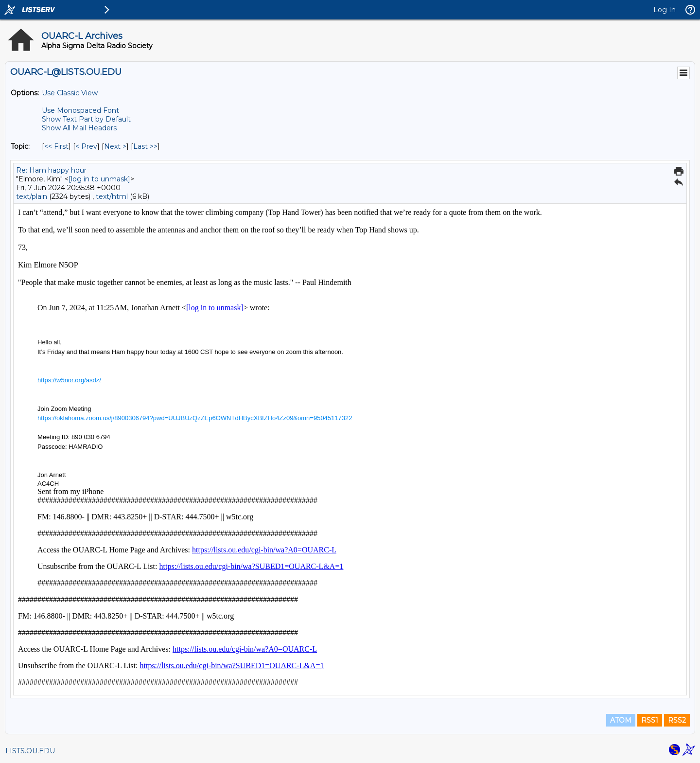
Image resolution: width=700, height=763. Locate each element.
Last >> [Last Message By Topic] (145, 146)
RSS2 (677, 720)
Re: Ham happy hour (51, 170)
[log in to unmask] (99, 179)
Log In (665, 10)
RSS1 (650, 720)
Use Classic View (70, 93)
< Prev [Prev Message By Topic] (86, 146)
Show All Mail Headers (79, 128)
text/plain (32, 196)
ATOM (621, 720)
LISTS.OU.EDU (30, 751)
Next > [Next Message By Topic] (115, 146)
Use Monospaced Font (80, 110)
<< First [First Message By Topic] (56, 146)
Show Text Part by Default (86, 119)
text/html (112, 196)
